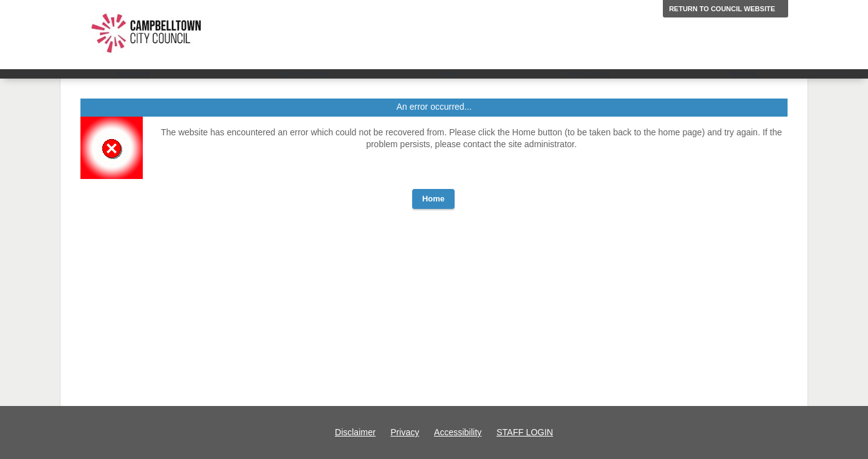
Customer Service (303, 74)
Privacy (405, 432)
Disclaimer (355, 432)
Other (448, 74)
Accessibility (458, 432)
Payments (743, 74)
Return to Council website (722, 9)
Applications (133, 74)
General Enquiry (587, 74)
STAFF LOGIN (525, 432)
